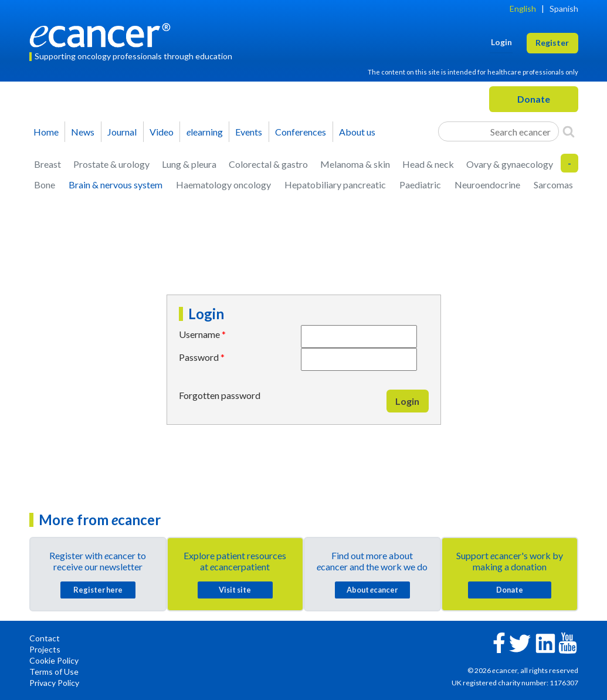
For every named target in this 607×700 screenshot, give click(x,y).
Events (249, 132)
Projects (45, 649)
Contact (45, 638)
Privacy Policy (54, 683)
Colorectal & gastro (268, 164)
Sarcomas (553, 185)
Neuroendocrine (487, 185)
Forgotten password (220, 395)
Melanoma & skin (355, 164)
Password (199, 357)
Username (199, 334)
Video (162, 132)
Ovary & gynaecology (510, 164)
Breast (48, 164)
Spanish (564, 9)
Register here (98, 590)
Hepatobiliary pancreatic (335, 185)
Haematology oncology (223, 185)
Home (46, 132)
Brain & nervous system (116, 185)
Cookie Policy (54, 660)
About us (357, 132)
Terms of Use (54, 672)
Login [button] (501, 42)
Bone (45, 185)
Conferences (301, 132)
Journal (122, 132)
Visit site (235, 590)
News (83, 132)
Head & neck (428, 164)
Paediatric (420, 185)
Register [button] (552, 43)
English (523, 9)
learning (205, 132)
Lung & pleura (189, 164)
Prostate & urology (111, 164)
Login (407, 401)
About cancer (372, 590)
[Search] (569, 131)
